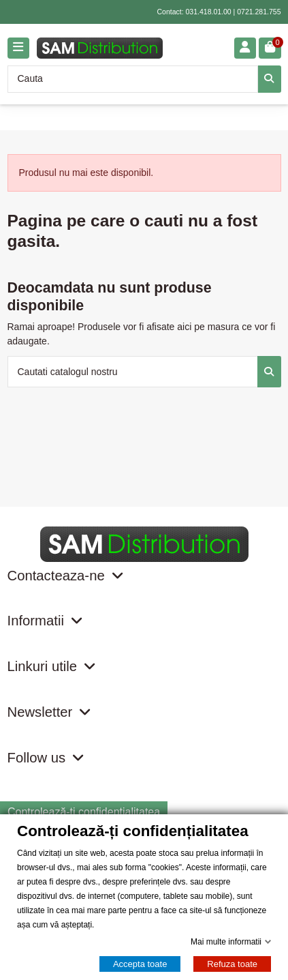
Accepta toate (140, 964)
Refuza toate (232, 964)
